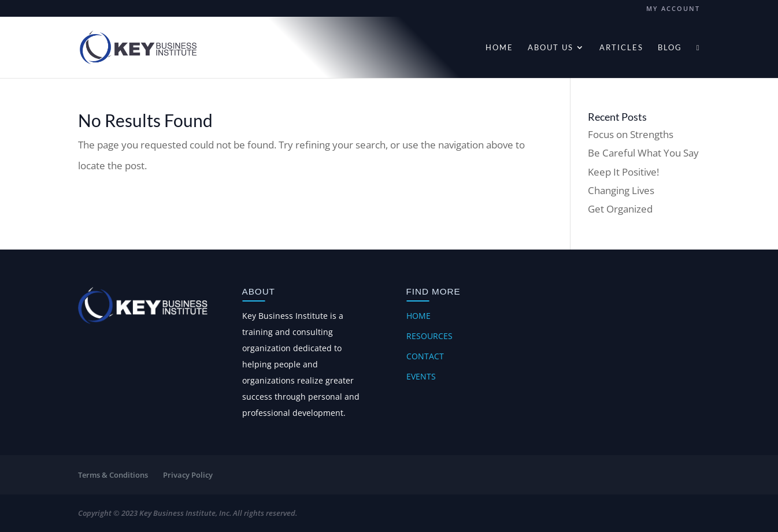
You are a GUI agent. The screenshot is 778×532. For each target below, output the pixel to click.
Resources (429, 336)
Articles (621, 48)
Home (499, 48)
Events (421, 376)
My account (673, 9)
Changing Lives (621, 190)
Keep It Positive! (623, 172)
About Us (551, 48)
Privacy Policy (188, 475)
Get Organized (620, 209)
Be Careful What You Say (643, 153)
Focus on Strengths (631, 134)
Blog (670, 48)
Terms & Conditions (113, 475)
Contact (425, 356)
